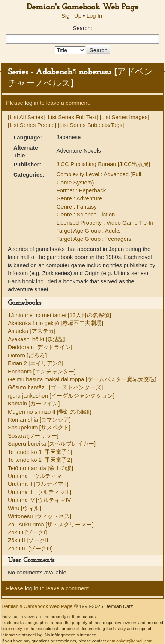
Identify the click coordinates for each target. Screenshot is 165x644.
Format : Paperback (81, 190)
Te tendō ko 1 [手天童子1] (40, 452)
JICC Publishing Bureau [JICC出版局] (103, 164)
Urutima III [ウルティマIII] (40, 492)
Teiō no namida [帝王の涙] (40, 468)
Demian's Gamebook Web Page (82, 7)
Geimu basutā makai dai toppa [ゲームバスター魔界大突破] (82, 379)
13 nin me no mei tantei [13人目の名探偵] (59, 315)
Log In (94, 16)
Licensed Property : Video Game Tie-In (105, 223)
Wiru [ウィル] (24, 508)
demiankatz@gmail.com (130, 641)
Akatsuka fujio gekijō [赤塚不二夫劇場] (55, 323)
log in (31, 103)
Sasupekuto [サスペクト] (39, 427)
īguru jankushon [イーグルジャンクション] (61, 395)
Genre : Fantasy (76, 206)
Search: (82, 28)
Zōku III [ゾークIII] (30, 548)
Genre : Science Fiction (85, 214)
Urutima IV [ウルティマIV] (40, 500)
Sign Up (71, 16)
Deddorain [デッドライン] (40, 347)
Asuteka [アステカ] (32, 331)
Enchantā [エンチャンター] (42, 371)
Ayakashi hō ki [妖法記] (37, 339)
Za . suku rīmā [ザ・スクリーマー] (51, 524)
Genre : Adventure (79, 198)
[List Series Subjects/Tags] (91, 125)
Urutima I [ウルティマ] (36, 476)
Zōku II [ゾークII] (29, 540)
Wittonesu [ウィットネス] (40, 516)
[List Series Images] (124, 117)
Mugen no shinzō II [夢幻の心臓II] (50, 412)
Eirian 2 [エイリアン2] (35, 363)
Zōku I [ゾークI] (27, 532)
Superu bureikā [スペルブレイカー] (52, 444)
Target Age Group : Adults (88, 231)
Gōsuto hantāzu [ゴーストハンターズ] (55, 387)
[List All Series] (26, 117)
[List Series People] (32, 125)
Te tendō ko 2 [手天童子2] (40, 460)
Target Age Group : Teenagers (94, 239)
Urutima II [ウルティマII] (38, 484)
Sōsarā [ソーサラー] (33, 436)
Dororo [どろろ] (27, 355)
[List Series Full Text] (72, 117)
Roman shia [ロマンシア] (39, 420)
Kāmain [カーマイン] (34, 403)
